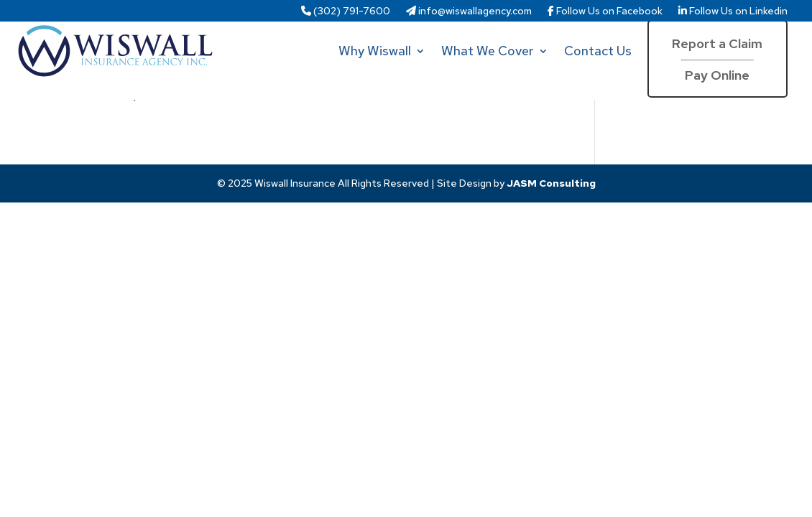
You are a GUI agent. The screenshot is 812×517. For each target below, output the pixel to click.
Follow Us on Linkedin (733, 11)
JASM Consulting (551, 183)
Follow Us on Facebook (605, 11)
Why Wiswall (375, 51)
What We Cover (488, 51)
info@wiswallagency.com (469, 11)
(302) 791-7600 (346, 11)
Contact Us (598, 51)
